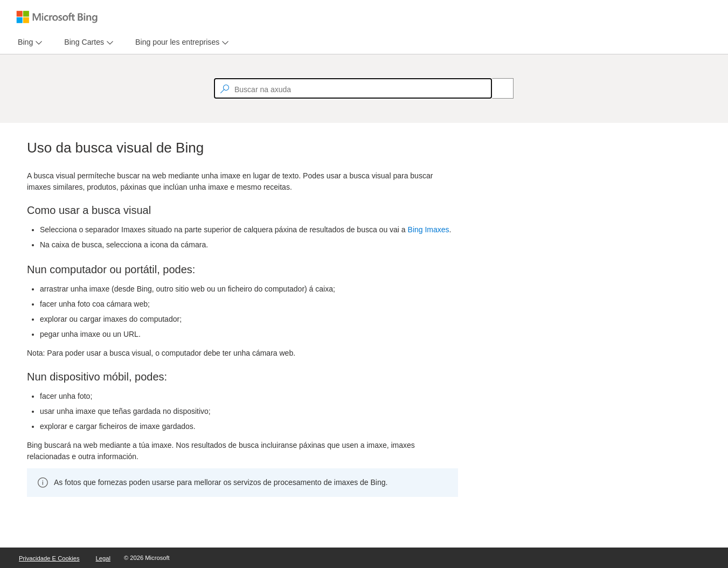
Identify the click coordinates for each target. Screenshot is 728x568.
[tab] (23, 42)
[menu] (29, 42)
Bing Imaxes (429, 230)
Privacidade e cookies (49, 558)
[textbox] (353, 88)
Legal (103, 558)
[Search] (497, 88)
